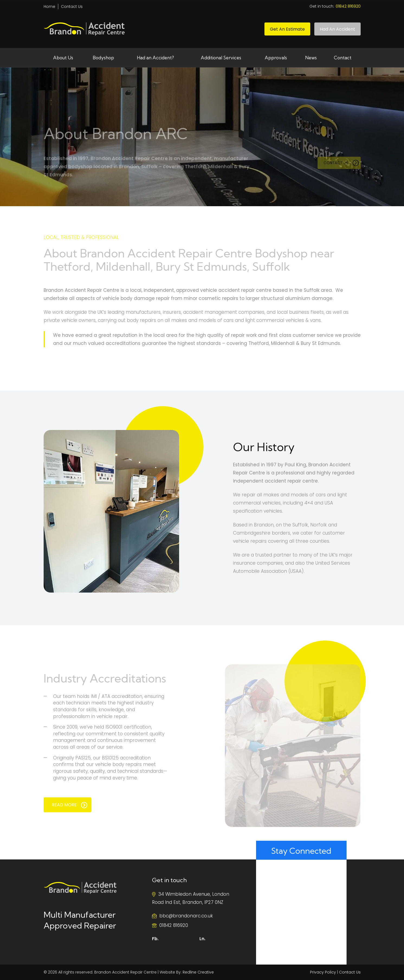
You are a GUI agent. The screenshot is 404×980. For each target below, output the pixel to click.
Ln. (202, 939)
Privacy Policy (323, 972)
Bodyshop (103, 58)
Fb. (155, 939)
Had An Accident (337, 29)
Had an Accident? (155, 58)
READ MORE (70, 805)
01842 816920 (174, 925)
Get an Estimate (287, 29)
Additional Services (221, 58)
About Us (63, 58)
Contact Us (72, 7)
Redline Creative (198, 972)
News (311, 58)
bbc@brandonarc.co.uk (186, 916)
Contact (343, 58)
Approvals (276, 58)
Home (49, 7)
